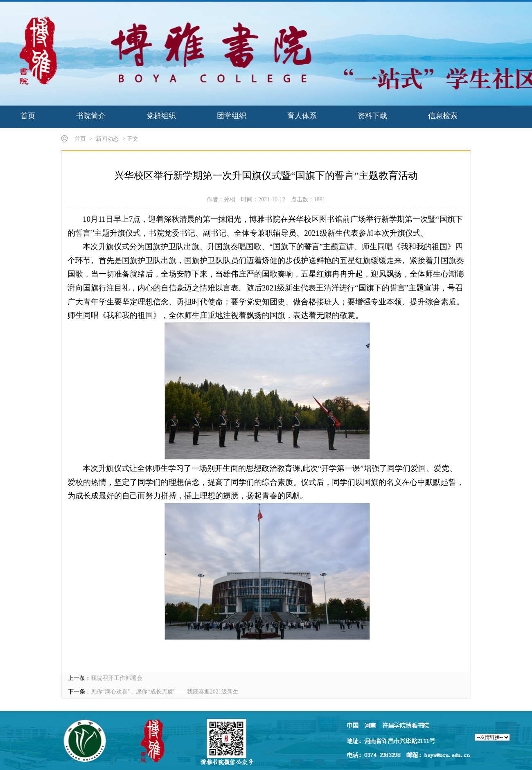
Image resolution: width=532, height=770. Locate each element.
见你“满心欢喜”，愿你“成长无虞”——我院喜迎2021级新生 (165, 692)
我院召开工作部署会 (117, 678)
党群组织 (161, 116)
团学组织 (232, 116)
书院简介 (91, 116)
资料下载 (372, 116)
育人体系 (302, 116)
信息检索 (443, 116)
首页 (28, 116)
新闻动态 (107, 139)
